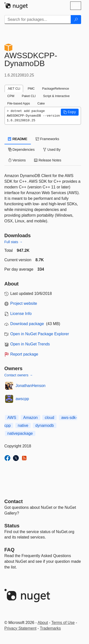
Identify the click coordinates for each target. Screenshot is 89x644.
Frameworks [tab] (47, 139)
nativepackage (20, 433)
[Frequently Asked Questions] (10, 550)
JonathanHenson (31, 386)
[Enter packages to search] (38, 20)
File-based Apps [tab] (19, 103)
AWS (12, 418)
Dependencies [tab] (21, 150)
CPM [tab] (11, 96)
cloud (49, 418)
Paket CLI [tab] (29, 96)
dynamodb (45, 425)
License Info (21, 314)
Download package (27, 324)
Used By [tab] (52, 150)
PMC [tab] (31, 89)
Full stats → (14, 242)
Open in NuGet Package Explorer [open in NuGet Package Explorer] (40, 334)
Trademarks (50, 628)
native (23, 425)
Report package (24, 354)
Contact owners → (19, 375)
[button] (70, 112)
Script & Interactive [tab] (56, 96)
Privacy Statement (21, 628)
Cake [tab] (41, 103)
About (43, 623)
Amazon (31, 418)
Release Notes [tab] (48, 160)
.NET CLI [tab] (14, 89)
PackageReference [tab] (56, 89)
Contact (14, 501)
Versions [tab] (17, 160)
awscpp (22, 399)
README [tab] (18, 139)
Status (12, 526)
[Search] (76, 20)
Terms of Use (63, 623)
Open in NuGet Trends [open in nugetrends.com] (30, 344)
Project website (24, 303)
